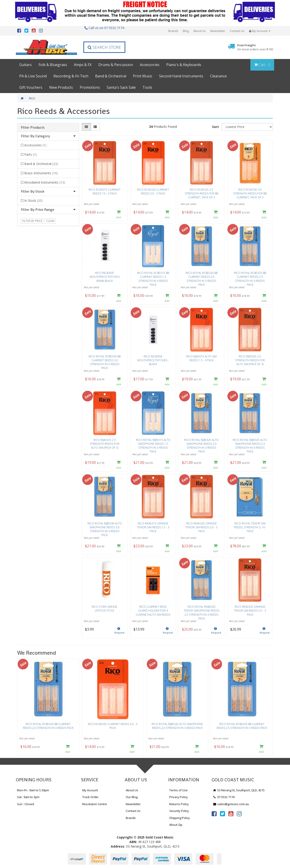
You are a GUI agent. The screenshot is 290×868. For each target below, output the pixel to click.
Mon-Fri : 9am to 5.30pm (33, 790)
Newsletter (218, 31)
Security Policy (179, 811)
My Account (90, 790)
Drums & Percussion (116, 65)
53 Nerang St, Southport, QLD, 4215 (239, 790)
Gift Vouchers (31, 87)
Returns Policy (179, 804)
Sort (215, 127)
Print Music (143, 76)
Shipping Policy (180, 818)
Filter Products (33, 128)
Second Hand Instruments (181, 76)
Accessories (150, 65)
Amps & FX (83, 65)
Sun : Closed (25, 804)
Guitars (25, 65)
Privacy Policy (179, 797)
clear (50, 221)
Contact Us (237, 31)
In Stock (33, 200)
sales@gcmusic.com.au (231, 804)
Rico (32, 98)
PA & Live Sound (33, 76)
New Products (61, 87)
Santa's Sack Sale (121, 87)
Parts (30, 154)
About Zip (176, 825)
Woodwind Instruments (45, 182)
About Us (199, 31)
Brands (173, 31)
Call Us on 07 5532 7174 (104, 28)
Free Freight (255, 47)
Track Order (90, 797)
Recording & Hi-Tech (71, 76)
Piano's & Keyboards (184, 65)
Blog (186, 31)
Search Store (104, 47)
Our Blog (132, 797)
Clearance (218, 76)
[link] (214, 814)
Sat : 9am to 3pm (28, 797)
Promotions (90, 87)
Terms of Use (178, 790)
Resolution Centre (95, 804)
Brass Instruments (41, 173)
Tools (147, 87)
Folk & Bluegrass (53, 65)
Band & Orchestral (111, 76)
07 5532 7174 (224, 797)
